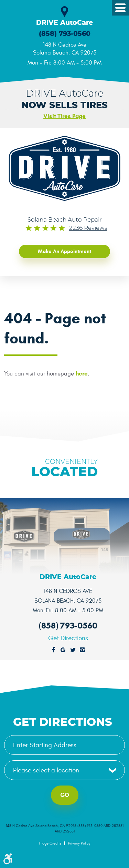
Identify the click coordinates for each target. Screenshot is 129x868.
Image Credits (50, 843)
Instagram (83, 650)
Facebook (54, 650)
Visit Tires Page (64, 116)
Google (63, 650)
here (82, 374)
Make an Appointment (64, 251)
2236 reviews (88, 228)
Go (65, 795)
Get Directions (68, 638)
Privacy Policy (79, 843)
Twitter (73, 650)
